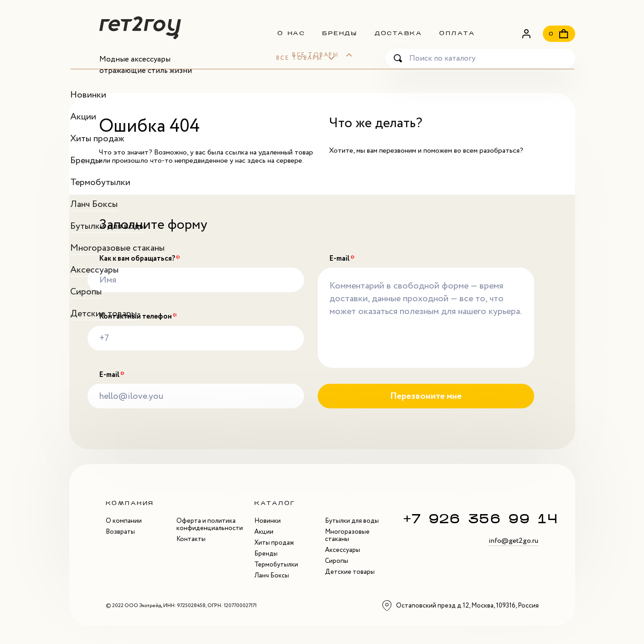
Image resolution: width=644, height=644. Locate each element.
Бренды (340, 33)
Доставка (398, 33)
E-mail (112, 375)
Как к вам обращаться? (139, 259)
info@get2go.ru (513, 541)
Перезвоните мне (426, 396)
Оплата (457, 33)
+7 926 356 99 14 (481, 518)
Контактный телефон (138, 317)
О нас (291, 33)
